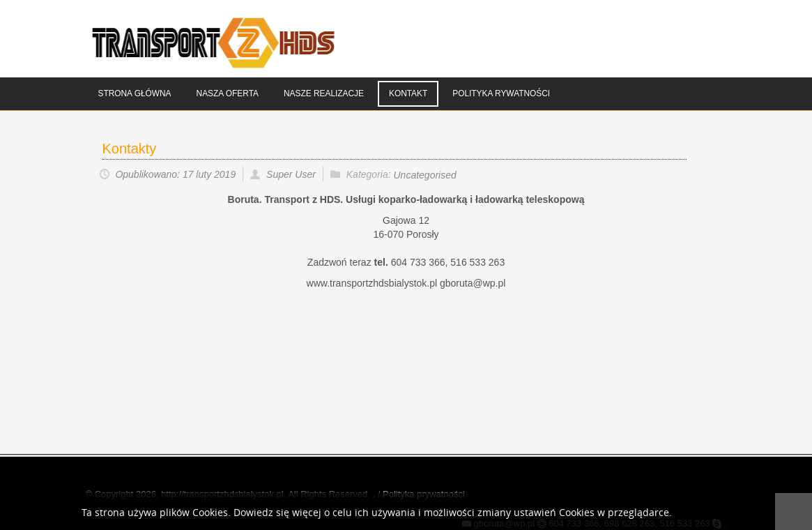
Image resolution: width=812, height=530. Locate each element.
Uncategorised (425, 175)
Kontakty (130, 149)
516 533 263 (477, 262)
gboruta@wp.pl (473, 283)
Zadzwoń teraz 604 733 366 (376, 262)
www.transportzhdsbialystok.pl (373, 283)
